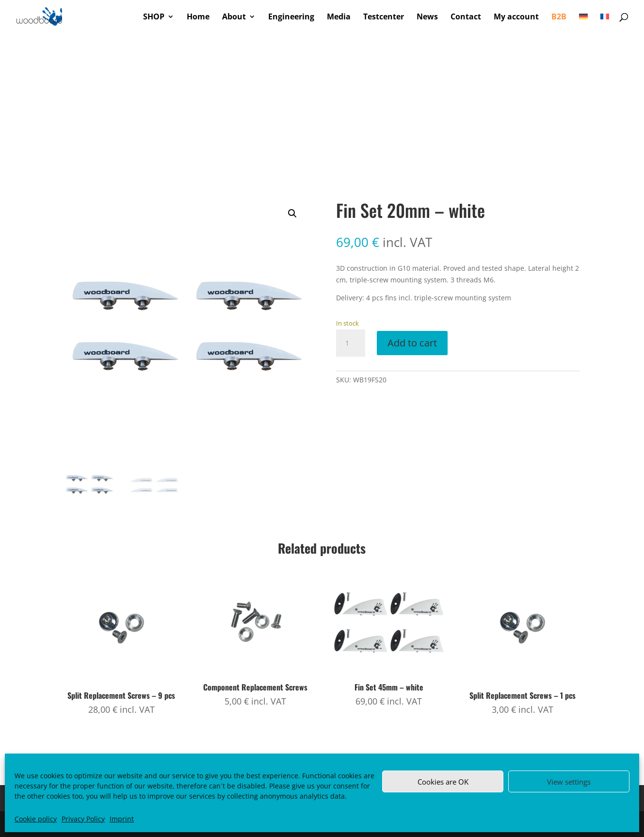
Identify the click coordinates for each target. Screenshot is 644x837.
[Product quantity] (351, 343)
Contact (466, 17)
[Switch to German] (583, 23)
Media (339, 17)
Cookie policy (36, 819)
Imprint (122, 819)
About (234, 17)
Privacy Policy (83, 819)
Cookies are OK (443, 782)
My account (516, 17)
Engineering (291, 17)
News (427, 17)
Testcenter (384, 17)
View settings (569, 782)
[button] (292, 213)
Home (198, 17)
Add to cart (412, 343)
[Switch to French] (605, 23)
